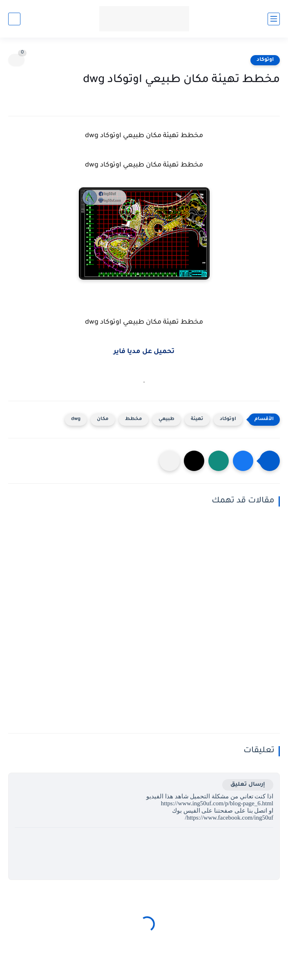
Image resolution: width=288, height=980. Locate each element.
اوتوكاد (265, 60)
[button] (243, 461)
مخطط (134, 419)
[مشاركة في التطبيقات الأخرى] (170, 461)
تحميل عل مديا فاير (144, 352)
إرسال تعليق (248, 785)
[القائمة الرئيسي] (274, 19)
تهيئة (197, 419)
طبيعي (166, 419)
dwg (76, 419)
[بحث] (14, 19)
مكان (103, 419)
